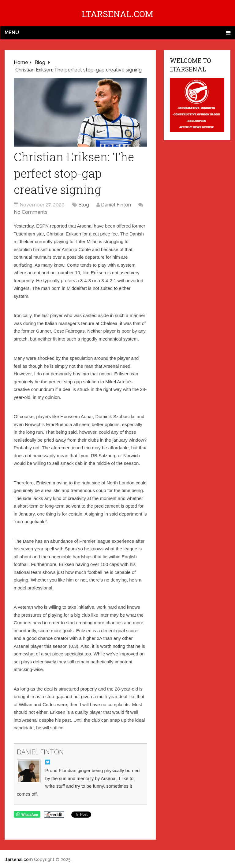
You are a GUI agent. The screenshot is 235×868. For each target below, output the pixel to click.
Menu (12, 33)
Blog (84, 205)
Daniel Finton (116, 205)
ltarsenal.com (117, 14)
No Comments (31, 212)
